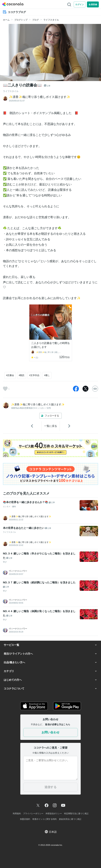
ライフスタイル (51, 20)
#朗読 (22, 375)
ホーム (6, 20)
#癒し (47, 375)
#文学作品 (34, 375)
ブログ (35, 20)
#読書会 (10, 375)
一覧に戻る (51, 426)
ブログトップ (21, 20)
